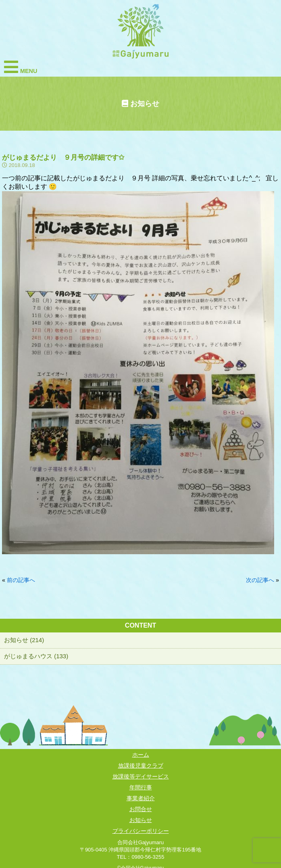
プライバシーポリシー (141, 831)
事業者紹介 (141, 798)
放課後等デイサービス (141, 776)
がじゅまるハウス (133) (36, 656)
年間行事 (141, 787)
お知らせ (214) (24, 640)
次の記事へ (260, 580)
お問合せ (141, 809)
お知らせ (141, 820)
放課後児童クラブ (141, 766)
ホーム (141, 755)
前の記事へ (21, 580)
